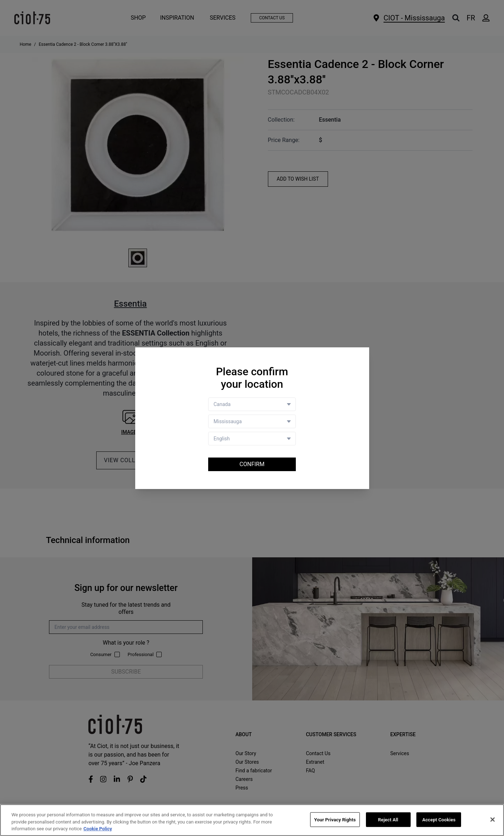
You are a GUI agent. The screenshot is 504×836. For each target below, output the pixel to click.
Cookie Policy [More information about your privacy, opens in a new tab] (98, 829)
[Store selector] (252, 421)
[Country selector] (252, 404)
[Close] (493, 820)
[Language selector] (252, 439)
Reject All (388, 820)
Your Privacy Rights (335, 820)
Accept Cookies (439, 820)
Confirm (252, 464)
